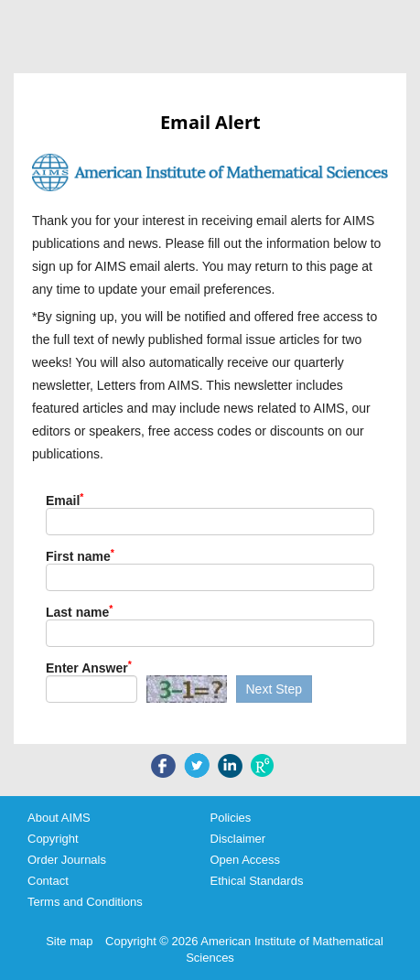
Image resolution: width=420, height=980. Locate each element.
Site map (69, 941)
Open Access (246, 860)
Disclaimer (238, 839)
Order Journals (67, 860)
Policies (231, 818)
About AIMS (59, 818)
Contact (48, 881)
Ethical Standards (257, 881)
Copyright (53, 839)
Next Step (274, 689)
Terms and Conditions (85, 902)
